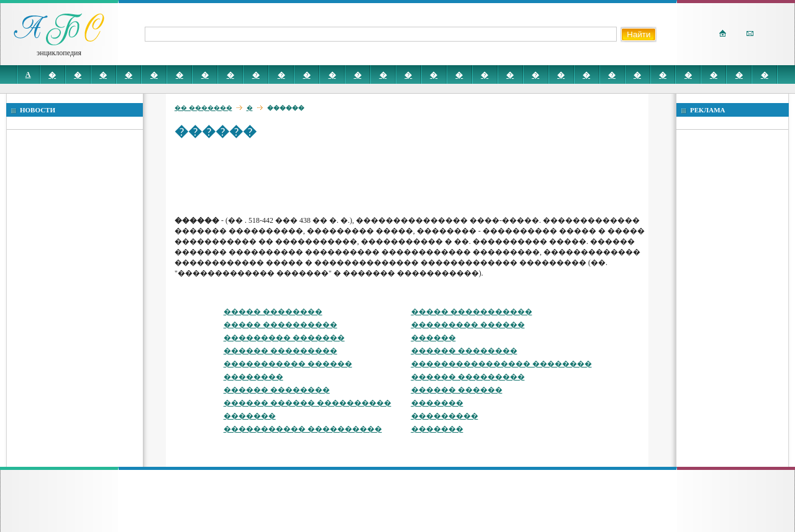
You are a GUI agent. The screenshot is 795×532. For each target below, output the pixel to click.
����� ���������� (280, 325)
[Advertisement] (401, 177)
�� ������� (203, 108)
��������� (445, 416)
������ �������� (464, 351)
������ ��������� (280, 351)
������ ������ (457, 390)
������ (434, 338)
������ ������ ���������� (307, 403)
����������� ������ (288, 364)
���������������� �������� (502, 364)
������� (437, 403)
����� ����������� (472, 312)
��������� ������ (468, 325)
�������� (253, 377)
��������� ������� (284, 338)
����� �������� (273, 312)
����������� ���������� (303, 429)
